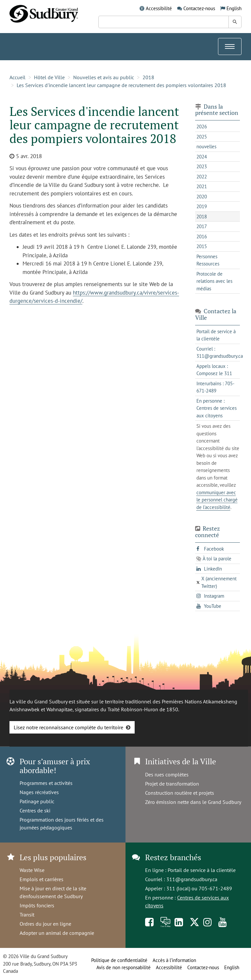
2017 (202, 226)
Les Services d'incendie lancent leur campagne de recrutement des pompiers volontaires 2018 (121, 85)
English (234, 8)
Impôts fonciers (37, 905)
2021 (202, 186)
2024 (202, 157)
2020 (202, 197)
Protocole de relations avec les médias (214, 281)
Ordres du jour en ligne (45, 924)
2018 (148, 77)
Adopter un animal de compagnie (57, 933)
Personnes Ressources (208, 260)
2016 (202, 236)
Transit (27, 915)
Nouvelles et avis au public (104, 77)
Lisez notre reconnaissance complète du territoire (68, 727)
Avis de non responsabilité (124, 967)
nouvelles (206, 146)
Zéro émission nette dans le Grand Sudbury (193, 802)
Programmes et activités (46, 783)
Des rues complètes (167, 774)
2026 (202, 127)
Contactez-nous (199, 8)
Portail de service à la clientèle (202, 870)
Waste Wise (32, 870)
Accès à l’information (174, 960)
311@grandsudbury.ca (192, 879)
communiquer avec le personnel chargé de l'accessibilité (217, 500)
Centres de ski (35, 810)
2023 (202, 166)
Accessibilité (159, 8)
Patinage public (37, 801)
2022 (202, 177)
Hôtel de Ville (49, 77)
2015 (202, 246)
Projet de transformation (172, 784)
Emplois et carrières (42, 879)
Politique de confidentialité (119, 960)
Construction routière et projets (180, 793)
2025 (202, 137)
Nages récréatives (39, 792)
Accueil (17, 77)
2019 (202, 206)
